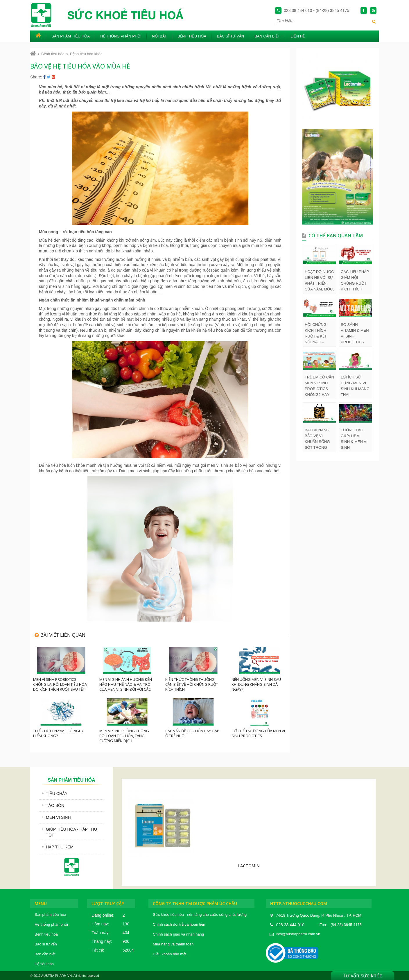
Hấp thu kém (60, 847)
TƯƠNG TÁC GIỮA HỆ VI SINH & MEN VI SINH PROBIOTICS (354, 439)
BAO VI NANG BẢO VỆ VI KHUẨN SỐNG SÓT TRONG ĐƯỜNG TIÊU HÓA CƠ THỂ (317, 439)
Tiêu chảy (57, 794)
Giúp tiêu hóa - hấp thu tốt (71, 832)
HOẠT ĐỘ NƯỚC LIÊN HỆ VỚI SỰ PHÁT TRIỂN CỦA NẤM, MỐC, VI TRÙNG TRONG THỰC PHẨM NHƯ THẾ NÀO (319, 281)
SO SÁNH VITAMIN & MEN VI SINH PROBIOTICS (355, 333)
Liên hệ (298, 36)
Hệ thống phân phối (121, 36)
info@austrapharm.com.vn (298, 934)
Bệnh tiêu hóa (192, 36)
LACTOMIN (249, 866)
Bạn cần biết (267, 36)
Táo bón (55, 805)
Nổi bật (159, 36)
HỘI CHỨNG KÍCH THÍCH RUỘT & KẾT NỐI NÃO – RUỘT (316, 334)
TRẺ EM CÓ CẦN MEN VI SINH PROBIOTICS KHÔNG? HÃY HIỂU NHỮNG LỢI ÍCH (319, 386)
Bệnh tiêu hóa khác (86, 54)
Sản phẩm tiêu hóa (71, 36)
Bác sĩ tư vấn (230, 36)
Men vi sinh (58, 817)
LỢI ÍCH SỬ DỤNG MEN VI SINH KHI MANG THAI (355, 386)
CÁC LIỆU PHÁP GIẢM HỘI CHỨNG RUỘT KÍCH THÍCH (355, 280)
